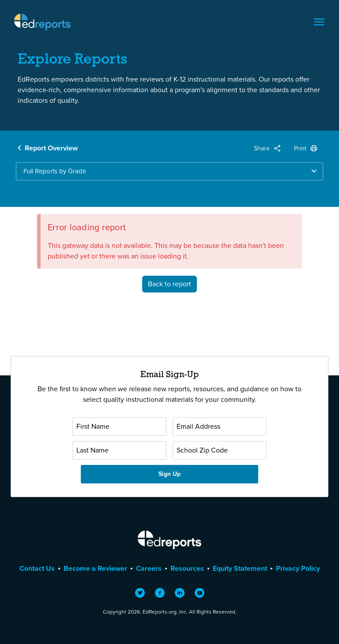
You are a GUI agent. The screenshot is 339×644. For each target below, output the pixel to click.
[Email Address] (220, 427)
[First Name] (119, 427)
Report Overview (51, 148)
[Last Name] (119, 450)
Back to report (169, 284)
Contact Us (37, 568)
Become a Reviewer (95, 568)
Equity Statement (240, 568)
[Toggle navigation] (319, 22)
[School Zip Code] (220, 450)
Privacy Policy (298, 568)
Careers (149, 568)
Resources (187, 568)
